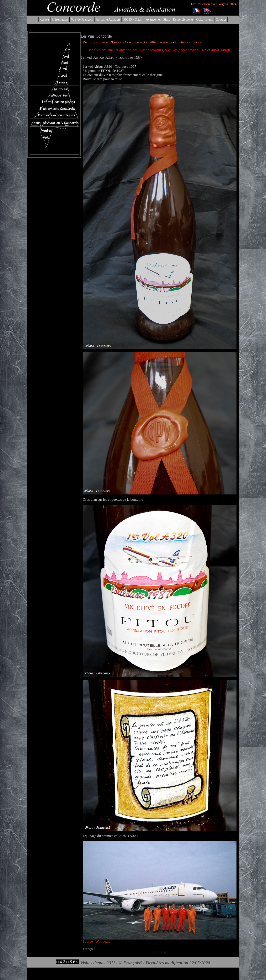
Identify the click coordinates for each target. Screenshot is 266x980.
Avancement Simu (158, 19)
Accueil (44, 20)
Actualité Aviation (108, 19)
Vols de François (81, 19)
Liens (209, 19)
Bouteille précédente (157, 42)
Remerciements (183, 19)
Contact (221, 19)
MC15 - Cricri (133, 19)
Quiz (199, 19)
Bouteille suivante (188, 42)
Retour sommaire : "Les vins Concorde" (111, 42)
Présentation (60, 19)
